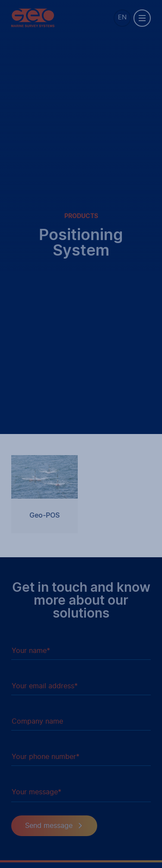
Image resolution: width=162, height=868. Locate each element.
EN (122, 17)
